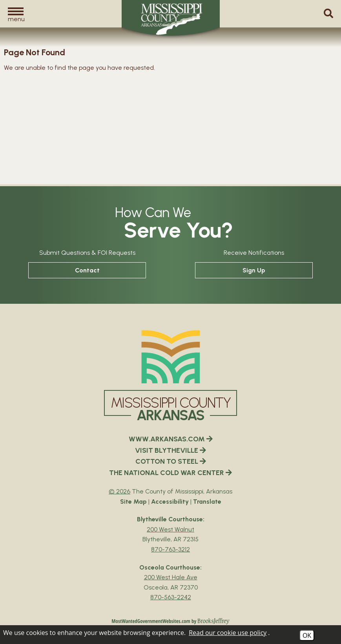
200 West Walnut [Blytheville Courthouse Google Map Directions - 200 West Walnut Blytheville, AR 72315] (170, 529)
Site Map (133, 502)
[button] (16, 14)
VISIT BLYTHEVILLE (170, 450)
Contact (87, 270)
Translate (207, 502)
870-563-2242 (171, 597)
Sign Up (254, 270)
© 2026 (119, 491)
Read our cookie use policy (228, 633)
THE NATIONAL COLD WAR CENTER (170, 473)
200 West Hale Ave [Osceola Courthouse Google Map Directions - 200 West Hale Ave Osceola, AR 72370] (171, 577)
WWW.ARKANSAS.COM (171, 439)
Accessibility (170, 502)
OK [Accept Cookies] (307, 635)
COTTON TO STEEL (171, 461)
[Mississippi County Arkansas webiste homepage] (171, 357)
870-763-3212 (170, 549)
